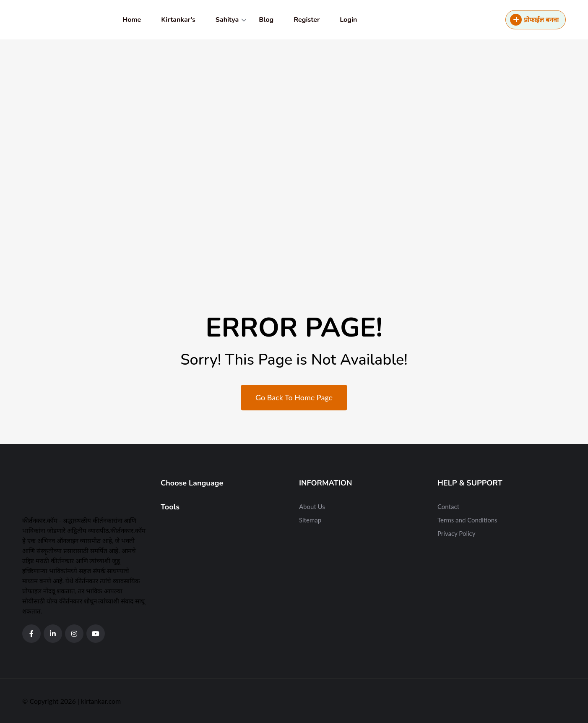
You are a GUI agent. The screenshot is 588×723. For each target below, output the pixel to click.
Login (348, 20)
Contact (448, 506)
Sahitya (227, 20)
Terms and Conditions (467, 520)
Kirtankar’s (178, 20)
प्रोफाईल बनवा (534, 20)
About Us (312, 506)
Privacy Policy (456, 533)
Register (307, 20)
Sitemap (310, 520)
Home (132, 20)
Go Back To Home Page (294, 397)
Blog (266, 20)
